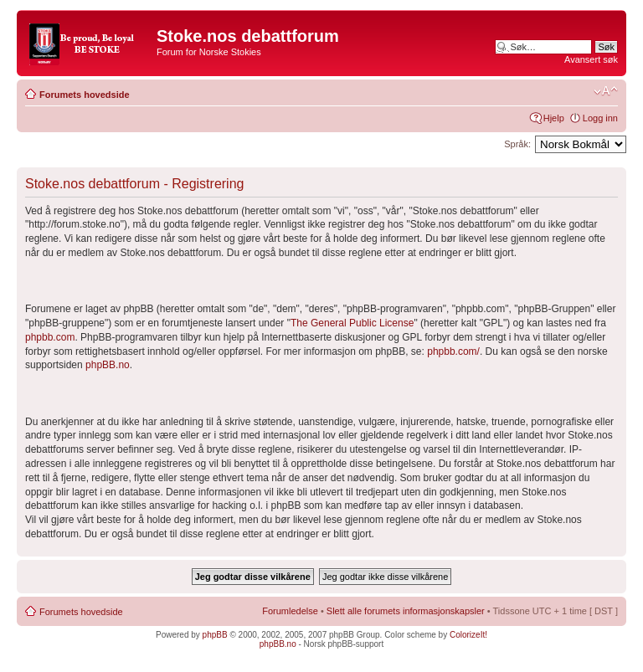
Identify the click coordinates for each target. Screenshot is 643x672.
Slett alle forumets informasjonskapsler (406, 611)
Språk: (517, 144)
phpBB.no (108, 365)
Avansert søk (591, 59)
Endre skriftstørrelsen (606, 91)
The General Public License (352, 323)
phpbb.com (50, 337)
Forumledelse (290, 611)
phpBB (215, 635)
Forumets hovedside (85, 95)
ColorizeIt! (468, 635)
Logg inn (600, 118)
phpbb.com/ (453, 351)
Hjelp (554, 118)
